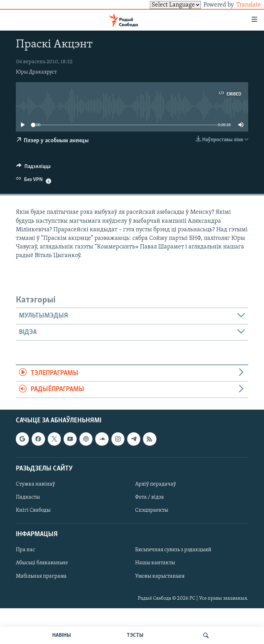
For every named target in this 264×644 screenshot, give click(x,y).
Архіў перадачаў (156, 484)
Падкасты (28, 497)
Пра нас (25, 550)
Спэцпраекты (152, 510)
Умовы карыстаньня (160, 576)
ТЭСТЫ (135, 635)
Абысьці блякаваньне (42, 563)
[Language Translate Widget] (164, 5)
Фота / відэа (150, 497)
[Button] (33, 168)
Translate (242, 5)
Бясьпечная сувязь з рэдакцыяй (173, 550)
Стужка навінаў (35, 484)
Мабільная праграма (41, 576)
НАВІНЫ (62, 635)
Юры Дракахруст (36, 72)
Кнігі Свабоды (33, 510)
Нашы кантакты (155, 563)
